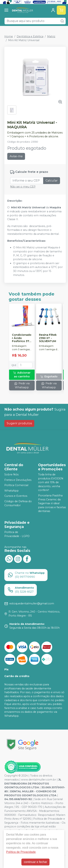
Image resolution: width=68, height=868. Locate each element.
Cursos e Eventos (16, 496)
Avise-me (16, 156)
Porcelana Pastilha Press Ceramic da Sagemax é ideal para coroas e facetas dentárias (52, 503)
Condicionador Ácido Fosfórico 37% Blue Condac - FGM (22, 338)
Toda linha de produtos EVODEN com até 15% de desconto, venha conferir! (51, 482)
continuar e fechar (35, 862)
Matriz (51, 36)
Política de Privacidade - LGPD (17, 534)
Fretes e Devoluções (18, 480)
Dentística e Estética (30, 36)
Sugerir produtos (19, 423)
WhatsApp (12, 491)
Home (9, 36)
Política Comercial (16, 485)
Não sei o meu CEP (23, 187)
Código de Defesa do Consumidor (18, 503)
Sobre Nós (11, 474)
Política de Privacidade (21, 852)
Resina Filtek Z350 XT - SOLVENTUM (48, 338)
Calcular (52, 181)
